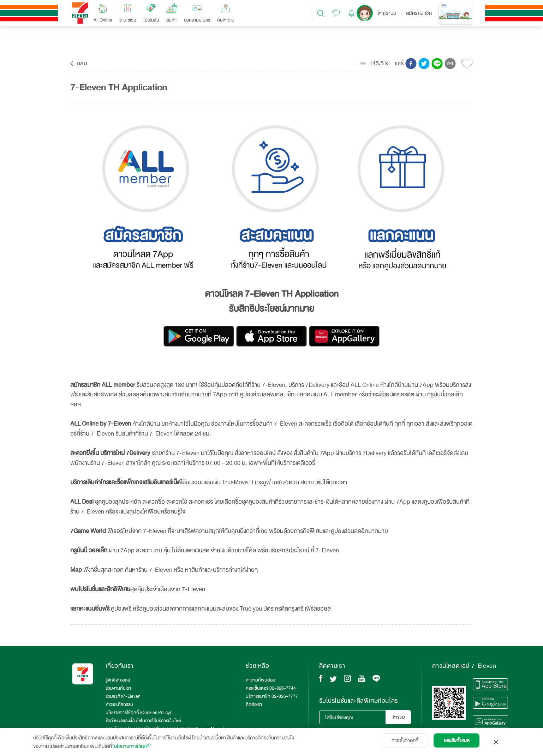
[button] (411, 64)
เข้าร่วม (398, 717)
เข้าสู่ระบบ (386, 13)
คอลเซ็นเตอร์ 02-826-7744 (271, 688)
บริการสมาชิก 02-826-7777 (272, 696)
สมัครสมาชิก (419, 13)
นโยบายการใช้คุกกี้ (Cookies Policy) (138, 713)
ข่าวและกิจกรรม (119, 704)
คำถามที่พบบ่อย (260, 680)
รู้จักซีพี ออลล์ (118, 680)
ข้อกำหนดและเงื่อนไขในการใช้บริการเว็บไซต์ (143, 721)
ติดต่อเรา (254, 704)
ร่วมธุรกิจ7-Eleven (123, 696)
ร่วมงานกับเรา (118, 688)
